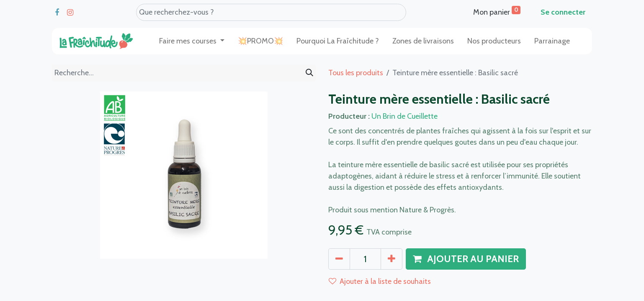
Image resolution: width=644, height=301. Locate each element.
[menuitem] (260, 41)
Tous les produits (356, 73)
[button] (466, 259)
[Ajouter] (392, 259)
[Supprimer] (339, 259)
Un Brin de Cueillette (404, 116)
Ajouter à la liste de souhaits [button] (380, 281)
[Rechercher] (309, 73)
